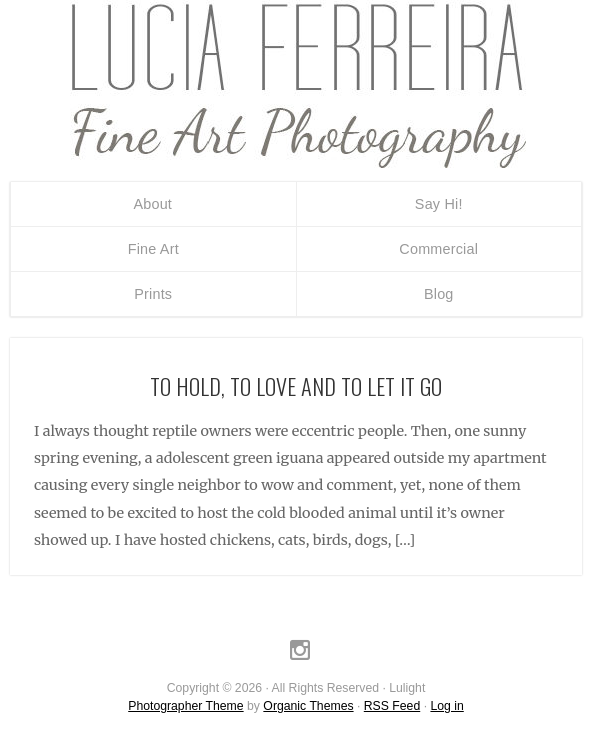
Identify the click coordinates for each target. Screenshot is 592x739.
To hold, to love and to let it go (296, 385)
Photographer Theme (185, 706)
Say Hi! (439, 204)
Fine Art (153, 249)
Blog (439, 294)
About (152, 204)
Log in (446, 706)
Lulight (296, 85)
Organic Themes (308, 706)
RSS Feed (392, 706)
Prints (153, 294)
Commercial (438, 249)
